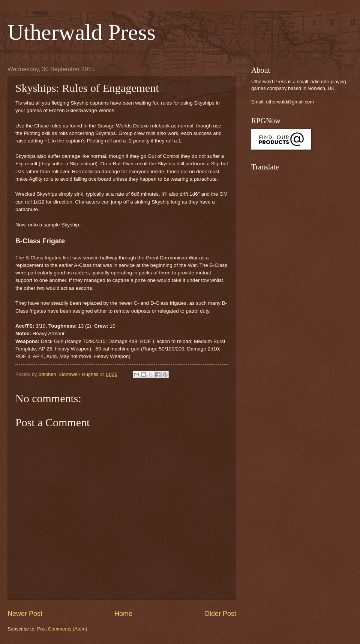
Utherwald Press (82, 32)
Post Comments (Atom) (62, 629)
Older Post (220, 614)
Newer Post (25, 614)
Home (123, 614)
